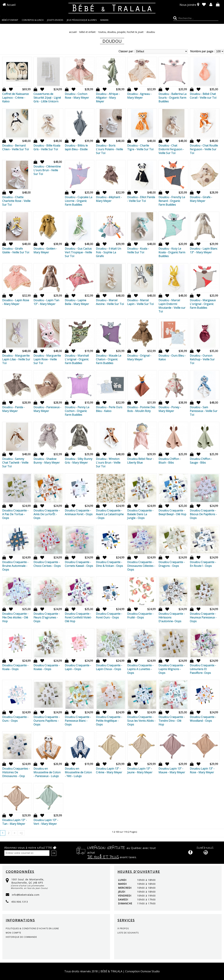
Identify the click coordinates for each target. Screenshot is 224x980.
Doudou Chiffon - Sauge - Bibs (201, 461)
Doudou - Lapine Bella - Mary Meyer (77, 302)
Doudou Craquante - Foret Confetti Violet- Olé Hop (78, 617)
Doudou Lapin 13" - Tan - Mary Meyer (15, 822)
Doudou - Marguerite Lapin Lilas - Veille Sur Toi (16, 359)
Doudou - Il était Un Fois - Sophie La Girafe (109, 252)
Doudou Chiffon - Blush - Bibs (170, 461)
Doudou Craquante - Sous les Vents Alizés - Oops (141, 721)
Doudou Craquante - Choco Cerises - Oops (47, 564)
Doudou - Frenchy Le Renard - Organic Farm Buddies (172, 201)
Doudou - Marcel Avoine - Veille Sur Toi (110, 302)
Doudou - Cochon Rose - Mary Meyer (77, 96)
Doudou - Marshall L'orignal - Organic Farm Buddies (77, 359)
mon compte (13, 933)
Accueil (11, 5)
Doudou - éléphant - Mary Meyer (109, 199)
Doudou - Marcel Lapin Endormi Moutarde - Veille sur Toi (172, 306)
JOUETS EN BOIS (55, 20)
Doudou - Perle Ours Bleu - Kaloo (109, 409)
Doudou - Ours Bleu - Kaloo (172, 357)
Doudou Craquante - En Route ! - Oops (203, 564)
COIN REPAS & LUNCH (33, 20)
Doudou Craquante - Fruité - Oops (140, 616)
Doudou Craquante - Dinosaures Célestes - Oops (141, 566)
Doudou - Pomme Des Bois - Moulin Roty (141, 409)
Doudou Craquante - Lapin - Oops (78, 667)
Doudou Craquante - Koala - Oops (15, 667)
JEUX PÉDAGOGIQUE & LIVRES (82, 20)
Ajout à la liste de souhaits (10, 89)
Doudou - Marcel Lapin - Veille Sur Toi (140, 302)
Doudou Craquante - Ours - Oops (15, 719)
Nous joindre (188, 5)
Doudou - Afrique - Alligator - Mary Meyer (108, 98)
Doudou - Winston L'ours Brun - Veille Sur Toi (108, 463)
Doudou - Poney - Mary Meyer (170, 409)
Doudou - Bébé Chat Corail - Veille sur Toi (203, 96)
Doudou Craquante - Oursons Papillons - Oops (47, 721)
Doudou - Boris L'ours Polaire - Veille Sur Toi (109, 149)
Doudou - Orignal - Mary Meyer (139, 357)
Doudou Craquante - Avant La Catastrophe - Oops (110, 514)
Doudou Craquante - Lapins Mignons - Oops (172, 669)
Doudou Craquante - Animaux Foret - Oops (79, 512)
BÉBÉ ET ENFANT (10, 20)
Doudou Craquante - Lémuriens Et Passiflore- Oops (203, 669)
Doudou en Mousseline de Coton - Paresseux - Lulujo (47, 772)
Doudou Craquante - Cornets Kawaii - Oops (79, 564)
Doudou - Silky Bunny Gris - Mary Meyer (79, 461)
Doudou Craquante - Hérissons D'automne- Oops (172, 617)
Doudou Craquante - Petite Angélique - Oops (109, 721)
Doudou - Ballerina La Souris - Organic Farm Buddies (172, 98)
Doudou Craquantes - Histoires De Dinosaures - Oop (16, 772)
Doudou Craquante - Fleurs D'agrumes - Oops (47, 617)
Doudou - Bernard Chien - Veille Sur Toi (15, 147)
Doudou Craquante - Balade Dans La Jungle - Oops (140, 514)
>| (21, 833)
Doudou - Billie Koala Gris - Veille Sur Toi (47, 147)
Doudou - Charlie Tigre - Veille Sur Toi (140, 147)
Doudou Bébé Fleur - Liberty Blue (140, 461)
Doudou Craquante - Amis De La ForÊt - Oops (47, 514)
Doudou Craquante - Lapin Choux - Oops (109, 667)
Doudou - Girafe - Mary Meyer (201, 199)
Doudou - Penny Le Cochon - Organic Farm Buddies (77, 411)
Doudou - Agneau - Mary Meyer (139, 96)
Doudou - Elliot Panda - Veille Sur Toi (141, 199)
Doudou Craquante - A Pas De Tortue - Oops (15, 514)
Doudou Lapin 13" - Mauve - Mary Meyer (172, 770)
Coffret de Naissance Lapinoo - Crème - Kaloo (15, 98)
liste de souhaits (128, 933)
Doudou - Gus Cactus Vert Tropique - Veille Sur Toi (78, 252)
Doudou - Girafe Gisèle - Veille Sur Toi (16, 250)
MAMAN (104, 20)
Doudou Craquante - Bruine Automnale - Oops (15, 566)
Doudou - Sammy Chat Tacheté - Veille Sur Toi (15, 463)
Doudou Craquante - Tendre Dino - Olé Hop (172, 721)
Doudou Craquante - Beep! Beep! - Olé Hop (172, 512)
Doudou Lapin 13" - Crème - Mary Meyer (109, 770)
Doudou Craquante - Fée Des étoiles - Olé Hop (15, 617)
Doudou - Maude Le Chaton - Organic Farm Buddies (109, 359)
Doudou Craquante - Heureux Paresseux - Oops (203, 617)
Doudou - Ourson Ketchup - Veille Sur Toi (202, 359)
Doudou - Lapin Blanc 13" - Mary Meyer (204, 250)
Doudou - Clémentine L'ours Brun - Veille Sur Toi (47, 170)
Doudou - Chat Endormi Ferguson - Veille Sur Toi (171, 149)
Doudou (151, 32)
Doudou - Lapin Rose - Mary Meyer (16, 302)
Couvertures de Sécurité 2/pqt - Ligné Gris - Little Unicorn (47, 98)
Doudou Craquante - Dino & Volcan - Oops (109, 564)
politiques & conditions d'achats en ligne (32, 928)
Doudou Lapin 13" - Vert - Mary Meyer (46, 822)
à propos (123, 928)
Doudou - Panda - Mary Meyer (13, 409)
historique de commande (21, 937)
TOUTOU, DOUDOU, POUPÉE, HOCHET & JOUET (121, 32)
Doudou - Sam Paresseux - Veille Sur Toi (204, 411)
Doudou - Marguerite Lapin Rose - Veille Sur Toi (47, 359)
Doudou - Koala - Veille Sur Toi (138, 250)
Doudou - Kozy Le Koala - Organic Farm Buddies (172, 252)
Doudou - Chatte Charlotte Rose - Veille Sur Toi (16, 201)
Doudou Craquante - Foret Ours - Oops (109, 616)
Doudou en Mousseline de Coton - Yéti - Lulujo (78, 772)
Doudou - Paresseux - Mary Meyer (47, 409)
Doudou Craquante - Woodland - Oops (203, 719)
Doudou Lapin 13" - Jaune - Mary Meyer (140, 770)
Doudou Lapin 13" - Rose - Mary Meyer (202, 770)
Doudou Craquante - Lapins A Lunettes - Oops (140, 669)
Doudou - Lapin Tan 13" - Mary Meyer (46, 302)
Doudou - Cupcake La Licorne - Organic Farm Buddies (78, 201)
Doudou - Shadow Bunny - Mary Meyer (47, 461)
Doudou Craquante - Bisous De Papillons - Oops (203, 514)
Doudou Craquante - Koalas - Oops (47, 667)
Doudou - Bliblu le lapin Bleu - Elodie (76, 147)
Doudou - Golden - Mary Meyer (45, 250)
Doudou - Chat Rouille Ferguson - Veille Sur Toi (204, 149)
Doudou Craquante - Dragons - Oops (172, 564)
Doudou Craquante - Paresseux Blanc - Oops (78, 721)
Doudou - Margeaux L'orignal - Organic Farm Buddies (203, 304)
